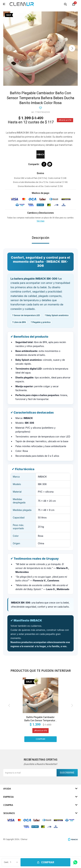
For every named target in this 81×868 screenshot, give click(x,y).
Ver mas (41, 221)
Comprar (48, 862)
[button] (72, 48)
